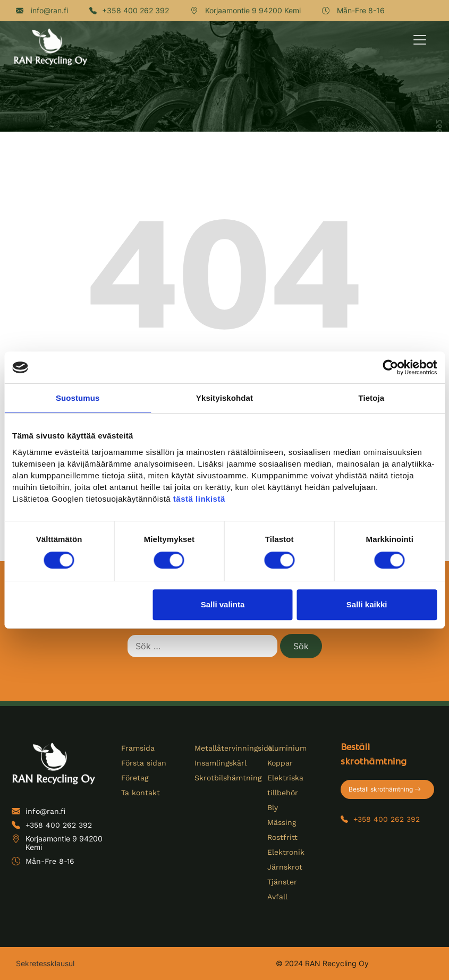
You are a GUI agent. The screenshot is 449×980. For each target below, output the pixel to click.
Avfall (277, 897)
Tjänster (282, 882)
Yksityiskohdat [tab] (224, 398)
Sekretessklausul (45, 963)
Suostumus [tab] (78, 398)
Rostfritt (282, 837)
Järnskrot (285, 867)
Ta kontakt (141, 793)
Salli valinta (223, 604)
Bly (273, 807)
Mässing (282, 822)
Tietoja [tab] (371, 398)
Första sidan (144, 763)
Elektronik (286, 852)
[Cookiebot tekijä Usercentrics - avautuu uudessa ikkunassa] (390, 367)
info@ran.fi (42, 10)
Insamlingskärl (221, 763)
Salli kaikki (367, 604)
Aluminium (287, 748)
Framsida (138, 748)
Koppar (280, 763)
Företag (135, 778)
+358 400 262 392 (129, 10)
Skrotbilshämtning (228, 778)
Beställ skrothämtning (385, 789)
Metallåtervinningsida (234, 748)
